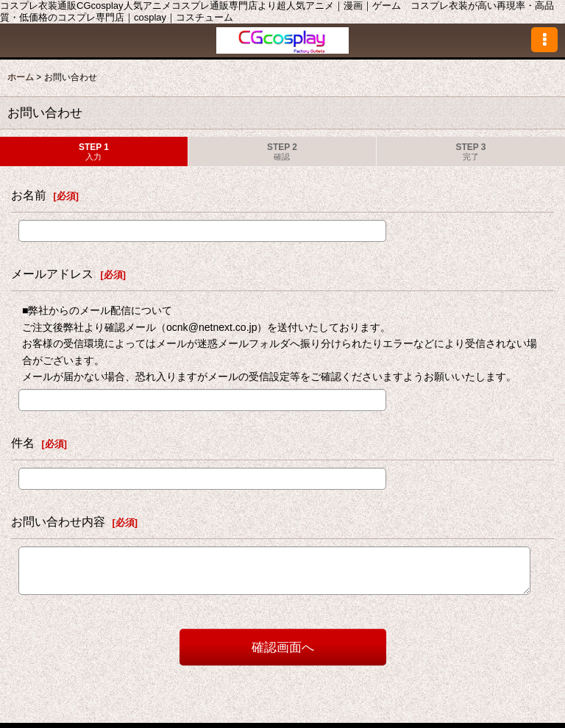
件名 (23, 443)
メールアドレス (52, 274)
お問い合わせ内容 (58, 521)
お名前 (29, 195)
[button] (544, 40)
